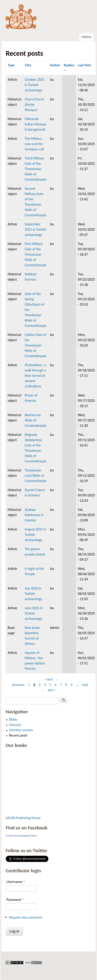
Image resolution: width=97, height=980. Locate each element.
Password (15, 900)
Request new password (26, 917)
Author (55, 65)
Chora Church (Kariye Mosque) (34, 104)
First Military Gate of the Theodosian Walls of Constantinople (36, 254)
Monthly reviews (21, 730)
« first (49, 679)
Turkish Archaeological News (21, 836)
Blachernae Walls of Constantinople (36, 420)
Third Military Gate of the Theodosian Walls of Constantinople (36, 169)
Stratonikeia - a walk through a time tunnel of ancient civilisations (35, 376)
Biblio (13, 719)
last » (52, 690)
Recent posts (18, 735)
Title (28, 65)
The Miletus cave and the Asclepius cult (34, 144)
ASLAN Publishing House (23, 818)
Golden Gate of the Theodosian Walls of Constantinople (36, 345)
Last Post (84, 65)
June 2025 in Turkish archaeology (34, 613)
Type (11, 65)
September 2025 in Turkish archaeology (36, 229)
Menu (87, 37)
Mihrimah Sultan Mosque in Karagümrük (35, 124)
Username (16, 882)
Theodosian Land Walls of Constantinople (36, 476)
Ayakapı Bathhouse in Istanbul (34, 515)
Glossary (15, 725)
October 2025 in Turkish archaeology (35, 85)
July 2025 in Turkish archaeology (33, 594)
